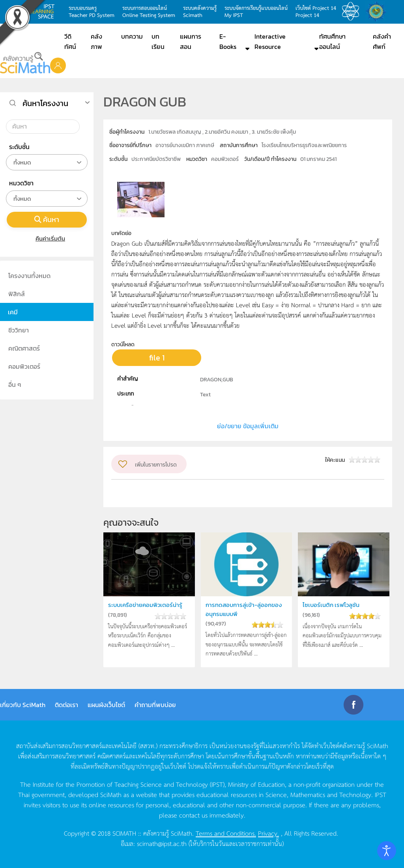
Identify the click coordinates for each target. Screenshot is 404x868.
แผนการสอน (191, 41)
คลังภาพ (96, 41)
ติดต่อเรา (66, 705)
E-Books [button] (228, 41)
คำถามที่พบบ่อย (155, 705)
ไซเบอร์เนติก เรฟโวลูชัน (331, 605)
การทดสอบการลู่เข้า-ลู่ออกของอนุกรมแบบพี (244, 609)
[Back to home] (25, 63)
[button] (58, 65)
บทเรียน (158, 41)
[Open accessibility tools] (387, 851)
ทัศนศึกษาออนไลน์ (332, 41)
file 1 (157, 358)
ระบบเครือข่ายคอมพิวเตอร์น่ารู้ (145, 605)
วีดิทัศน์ (70, 41)
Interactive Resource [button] (270, 41)
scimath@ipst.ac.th (162, 843)
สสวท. (353, 11)
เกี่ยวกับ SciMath (23, 705)
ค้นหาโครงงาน (45, 103)
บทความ (132, 36)
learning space (44, 11)
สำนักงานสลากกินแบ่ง (378, 11)
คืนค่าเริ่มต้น (47, 238)
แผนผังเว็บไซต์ (106, 705)
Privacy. (268, 833)
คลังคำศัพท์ (382, 41)
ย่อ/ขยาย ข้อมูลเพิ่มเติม (248, 426)
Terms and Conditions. (226, 833)
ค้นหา (47, 219)
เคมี (13, 312)
